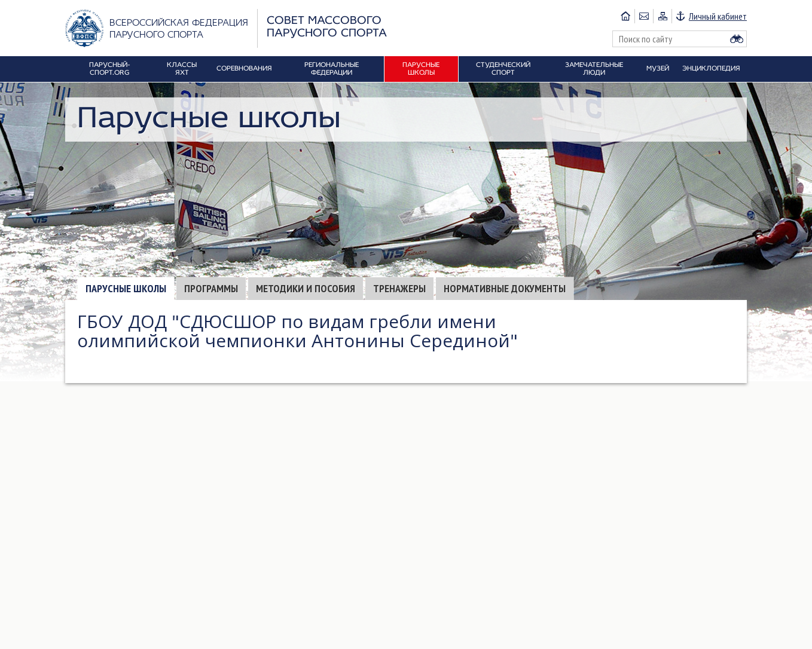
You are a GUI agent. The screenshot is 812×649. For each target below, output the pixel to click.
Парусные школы (126, 288)
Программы (211, 288)
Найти (737, 39)
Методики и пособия (306, 288)
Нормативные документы (505, 288)
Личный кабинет (718, 16)
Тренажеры (399, 288)
